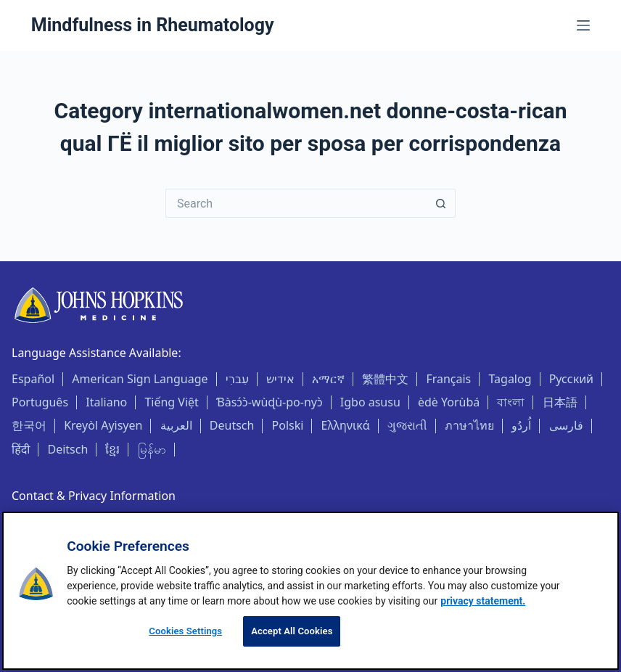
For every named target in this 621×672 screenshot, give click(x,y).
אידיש (280, 379)
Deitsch (67, 449)
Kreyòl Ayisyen (103, 425)
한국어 (29, 425)
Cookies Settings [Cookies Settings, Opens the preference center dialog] (185, 631)
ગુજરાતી (407, 425)
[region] (310, 591)
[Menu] (583, 25)
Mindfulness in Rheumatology (153, 25)
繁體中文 (385, 379)
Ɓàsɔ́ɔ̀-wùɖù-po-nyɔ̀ (270, 402)
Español (33, 379)
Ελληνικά (346, 425)
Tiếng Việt (171, 402)
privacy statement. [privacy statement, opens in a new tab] (483, 601)
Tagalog (510, 379)
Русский (571, 379)
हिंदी (21, 449)
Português (40, 402)
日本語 (560, 402)
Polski (288, 425)
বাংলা (511, 402)
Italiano (106, 402)
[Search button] (441, 203)
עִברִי (237, 379)
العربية (176, 425)
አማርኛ (328, 379)
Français (448, 379)
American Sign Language (140, 379)
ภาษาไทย (469, 425)
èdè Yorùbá (449, 402)
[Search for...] (296, 203)
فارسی (566, 425)
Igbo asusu (370, 402)
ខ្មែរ (112, 449)
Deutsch (232, 425)
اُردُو (521, 425)
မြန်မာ (152, 449)
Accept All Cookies (292, 631)
